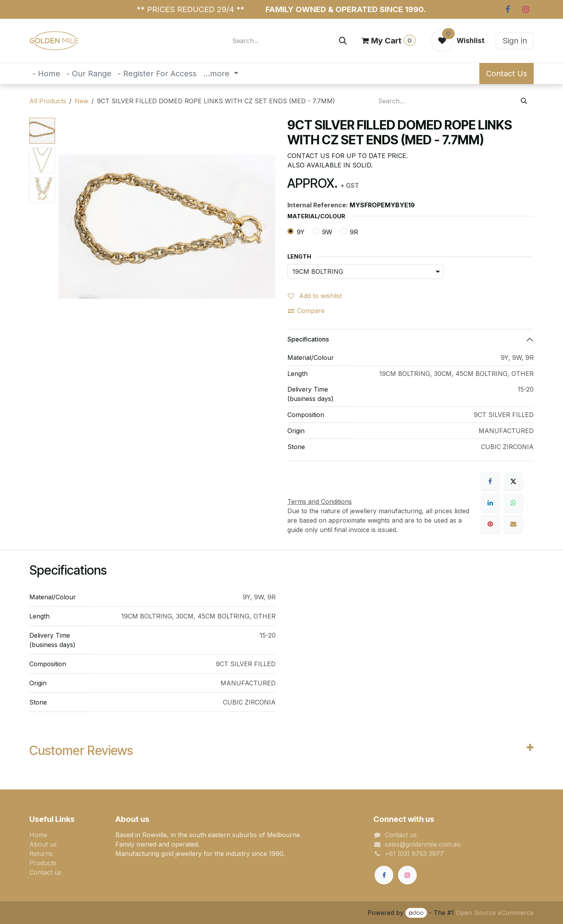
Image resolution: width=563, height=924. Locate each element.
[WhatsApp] (513, 503)
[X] (513, 481)
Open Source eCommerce (495, 913)
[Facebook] (507, 9)
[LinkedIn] (490, 503)
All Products (48, 101)
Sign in (515, 41)
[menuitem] (46, 74)
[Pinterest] (490, 524)
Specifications (308, 339)
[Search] (343, 41)
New (82, 101)
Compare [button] (306, 311)
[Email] (513, 524)
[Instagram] (525, 9)
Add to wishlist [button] (315, 296)
